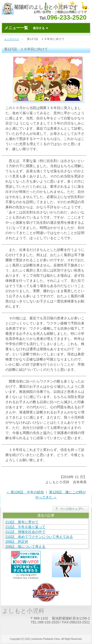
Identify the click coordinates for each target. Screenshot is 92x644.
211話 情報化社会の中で (25, 532)
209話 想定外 (17, 542)
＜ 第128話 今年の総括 (25, 492)
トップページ (12, 39)
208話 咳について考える (25, 546)
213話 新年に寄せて (22, 522)
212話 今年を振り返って (25, 527)
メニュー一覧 (26, 28)
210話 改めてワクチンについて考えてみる (39, 537)
